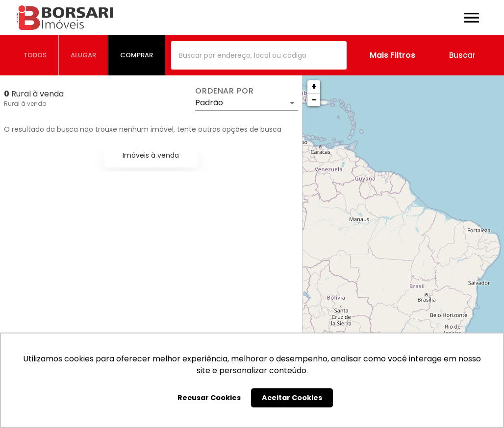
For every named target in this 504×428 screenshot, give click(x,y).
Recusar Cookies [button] (209, 398)
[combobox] (259, 55)
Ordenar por (225, 91)
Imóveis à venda (151, 155)
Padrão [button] (209, 103)
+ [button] (314, 86)
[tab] (35, 55)
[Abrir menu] (472, 18)
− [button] (314, 100)
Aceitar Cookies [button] (292, 398)
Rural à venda (25, 104)
